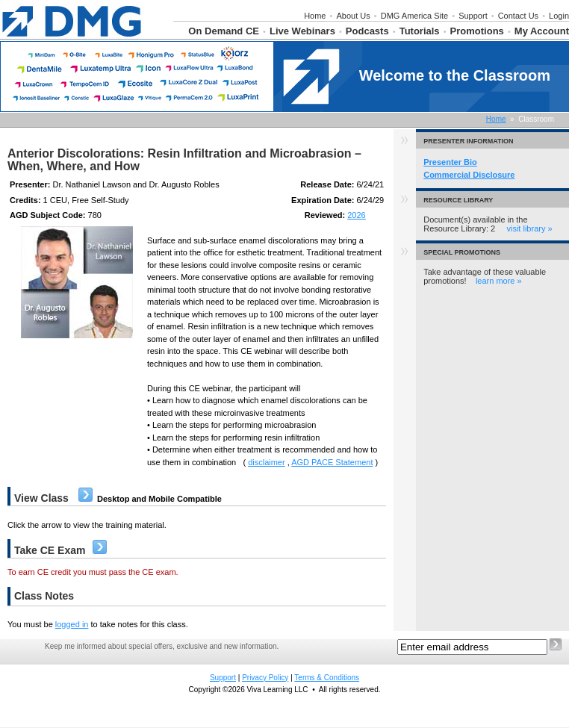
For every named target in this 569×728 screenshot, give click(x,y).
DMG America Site (414, 16)
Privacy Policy (265, 678)
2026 (356, 215)
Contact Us (518, 16)
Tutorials (420, 31)
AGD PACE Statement (332, 462)
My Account (542, 31)
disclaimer (267, 462)
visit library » (529, 228)
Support (473, 16)
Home (315, 16)
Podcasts (367, 31)
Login (559, 16)
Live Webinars (302, 31)
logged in (72, 624)
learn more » (499, 281)
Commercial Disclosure (469, 175)
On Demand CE (224, 31)
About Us (353, 16)
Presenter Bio (450, 162)
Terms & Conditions (327, 678)
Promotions (477, 31)
